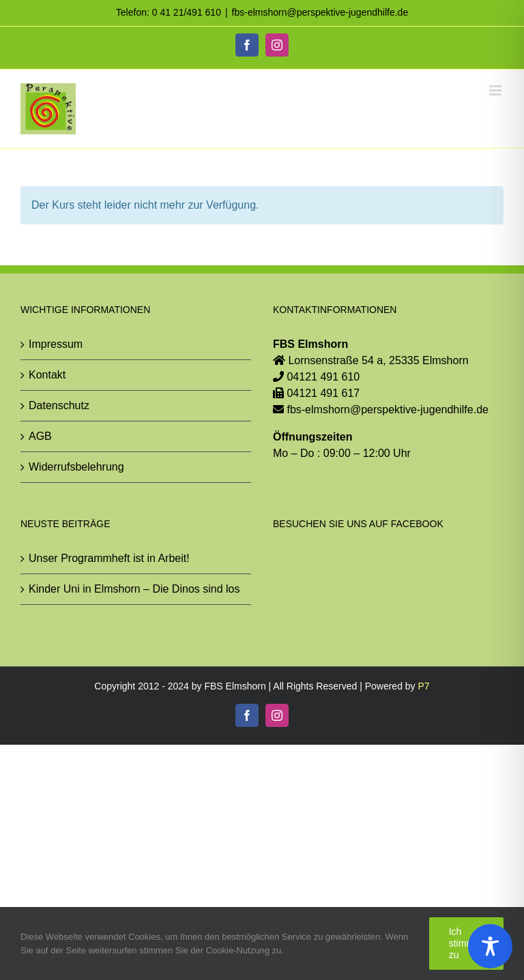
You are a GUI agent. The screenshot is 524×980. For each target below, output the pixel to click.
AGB (40, 436)
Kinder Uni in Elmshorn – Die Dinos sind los (134, 589)
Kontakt (47, 375)
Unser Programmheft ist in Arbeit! (109, 558)
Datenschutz (59, 405)
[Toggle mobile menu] (496, 90)
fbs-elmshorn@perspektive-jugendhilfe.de (320, 12)
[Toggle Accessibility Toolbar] (490, 946)
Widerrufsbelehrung (76, 467)
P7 (424, 686)
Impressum (56, 344)
